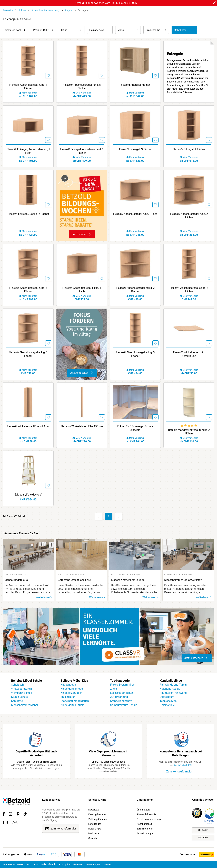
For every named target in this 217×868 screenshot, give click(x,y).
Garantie (93, 838)
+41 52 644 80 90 (183, 765)
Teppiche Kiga (168, 701)
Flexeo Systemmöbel (123, 685)
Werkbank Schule (22, 693)
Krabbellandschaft (121, 701)
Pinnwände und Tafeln (173, 685)
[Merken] (48, 75)
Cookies (107, 864)
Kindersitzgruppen (72, 693)
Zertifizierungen (145, 829)
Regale (69, 10)
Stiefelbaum (167, 697)
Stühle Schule (19, 697)
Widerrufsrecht (49, 864)
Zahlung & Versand (98, 819)
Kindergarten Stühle (72, 705)
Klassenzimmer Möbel (24, 705)
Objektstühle (167, 705)
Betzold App (95, 829)
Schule (22, 10)
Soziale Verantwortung (149, 819)
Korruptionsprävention (71, 864)
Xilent (114, 689)
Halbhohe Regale (170, 689)
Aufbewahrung (119, 697)
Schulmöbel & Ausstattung (45, 10)
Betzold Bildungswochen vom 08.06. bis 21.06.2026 (106, 3)
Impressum (9, 864)
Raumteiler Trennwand (173, 693)
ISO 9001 (203, 837)
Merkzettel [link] (94, 833)
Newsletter (94, 810)
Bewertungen (93, 864)
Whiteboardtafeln (22, 689)
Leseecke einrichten (122, 693)
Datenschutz (24, 864)
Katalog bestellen (97, 814)
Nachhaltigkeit (144, 824)
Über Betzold (143, 810)
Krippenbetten (69, 685)
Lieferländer (95, 824)
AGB (36, 864)
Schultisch (17, 685)
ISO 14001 (203, 830)
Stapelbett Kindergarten (75, 701)
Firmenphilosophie (146, 814)
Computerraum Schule (124, 705)
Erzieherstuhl (68, 697)
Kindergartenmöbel (72, 689)
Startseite (8, 10)
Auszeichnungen (145, 833)
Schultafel (17, 701)
